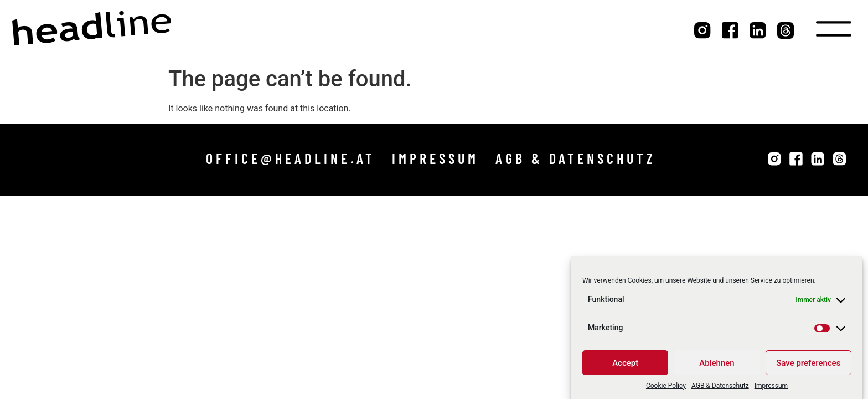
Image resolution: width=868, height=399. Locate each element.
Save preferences (808, 365)
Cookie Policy (666, 388)
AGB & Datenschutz (720, 388)
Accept (625, 365)
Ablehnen (717, 365)
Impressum (771, 388)
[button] (291, 158)
